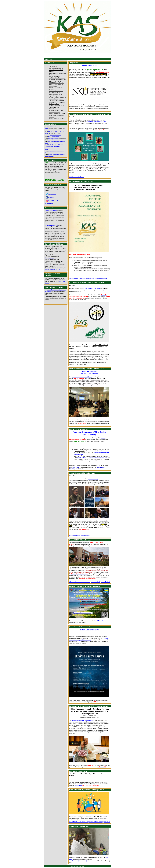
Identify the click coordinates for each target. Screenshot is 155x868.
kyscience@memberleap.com (53, 269)
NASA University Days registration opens (55, 95)
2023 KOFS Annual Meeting (57, 83)
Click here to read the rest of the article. (80, 536)
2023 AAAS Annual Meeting (57, 101)
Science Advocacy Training (54, 137)
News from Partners (55, 112)
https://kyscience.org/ (51, 258)
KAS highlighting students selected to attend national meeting (56, 70)
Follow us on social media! (56, 110)
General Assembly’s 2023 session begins (56, 85)
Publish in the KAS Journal (56, 118)
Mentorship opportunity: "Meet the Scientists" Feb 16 (57, 80)
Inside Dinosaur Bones (53, 138)
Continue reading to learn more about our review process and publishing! (88, 278)
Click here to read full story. (77, 177)
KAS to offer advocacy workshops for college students (57, 77)
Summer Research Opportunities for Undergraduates (58, 103)
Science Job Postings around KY (58, 106)
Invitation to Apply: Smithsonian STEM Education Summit (58, 98)
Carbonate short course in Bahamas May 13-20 (56, 92)
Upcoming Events (54, 107)
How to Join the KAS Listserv (57, 114)
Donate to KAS (53, 109)
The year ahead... (54, 67)
